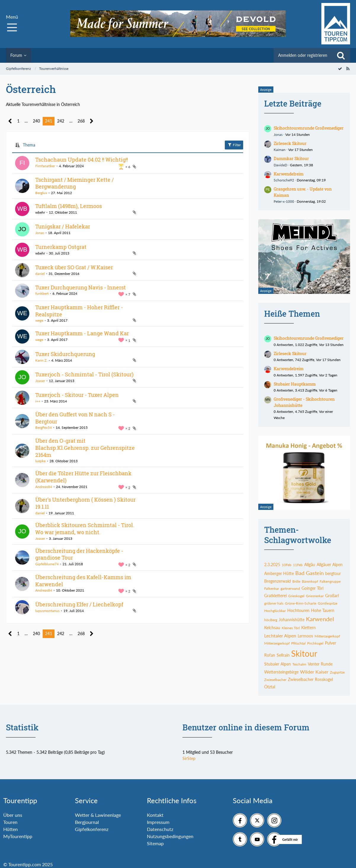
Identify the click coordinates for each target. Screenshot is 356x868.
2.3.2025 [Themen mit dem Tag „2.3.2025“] (272, 565)
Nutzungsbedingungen (170, 836)
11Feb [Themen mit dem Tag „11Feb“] (298, 565)
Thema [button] (29, 145)
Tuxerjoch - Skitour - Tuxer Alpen (77, 395)
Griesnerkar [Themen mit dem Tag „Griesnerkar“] (315, 596)
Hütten (11, 829)
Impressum (158, 822)
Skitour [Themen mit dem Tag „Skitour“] (304, 653)
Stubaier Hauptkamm (295, 384)
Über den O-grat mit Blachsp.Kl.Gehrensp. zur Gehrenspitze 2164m (85, 448)
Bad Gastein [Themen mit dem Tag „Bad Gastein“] (310, 573)
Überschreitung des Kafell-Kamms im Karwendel (83, 581)
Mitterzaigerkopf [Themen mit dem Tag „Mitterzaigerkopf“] (327, 636)
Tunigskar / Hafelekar (63, 226)
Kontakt (155, 815)
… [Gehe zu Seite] (26, 121)
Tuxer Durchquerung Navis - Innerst (81, 287)
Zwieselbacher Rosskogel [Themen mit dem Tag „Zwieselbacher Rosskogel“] (310, 679)
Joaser (40, 381)
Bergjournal (87, 822)
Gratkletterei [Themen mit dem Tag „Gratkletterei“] (275, 596)
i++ (38, 401)
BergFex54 (44, 427)
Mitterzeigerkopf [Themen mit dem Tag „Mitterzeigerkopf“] (277, 643)
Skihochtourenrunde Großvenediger (309, 128)
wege (39, 320)
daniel (40, 274)
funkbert (42, 293)
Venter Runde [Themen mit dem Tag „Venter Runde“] (320, 664)
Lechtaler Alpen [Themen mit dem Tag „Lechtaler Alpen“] (280, 636)
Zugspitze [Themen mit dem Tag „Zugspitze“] (337, 672)
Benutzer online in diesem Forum (246, 727)
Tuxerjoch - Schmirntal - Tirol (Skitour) (84, 374)
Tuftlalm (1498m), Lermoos (69, 206)
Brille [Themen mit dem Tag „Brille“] (296, 581)
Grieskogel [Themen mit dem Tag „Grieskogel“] (296, 596)
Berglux (41, 193)
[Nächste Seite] (92, 121)
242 (61, 121)
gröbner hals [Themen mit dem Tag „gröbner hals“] (274, 603)
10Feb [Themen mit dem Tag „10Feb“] (287, 565)
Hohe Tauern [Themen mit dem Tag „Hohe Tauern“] (323, 610)
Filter (234, 145)
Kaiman (280, 150)
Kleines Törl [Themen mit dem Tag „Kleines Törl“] (291, 628)
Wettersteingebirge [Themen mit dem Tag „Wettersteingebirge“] (281, 672)
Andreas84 (44, 487)
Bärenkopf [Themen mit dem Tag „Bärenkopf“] (310, 581)
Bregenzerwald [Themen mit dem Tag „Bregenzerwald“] (278, 581)
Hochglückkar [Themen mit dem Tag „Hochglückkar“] (275, 611)
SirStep (189, 758)
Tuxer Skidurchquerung (65, 354)
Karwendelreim (289, 174)
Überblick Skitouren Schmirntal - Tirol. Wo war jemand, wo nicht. (85, 529)
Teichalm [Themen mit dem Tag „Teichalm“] (299, 664)
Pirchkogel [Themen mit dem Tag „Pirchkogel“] (315, 643)
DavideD (280, 165)
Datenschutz (160, 829)
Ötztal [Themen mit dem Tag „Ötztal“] (270, 687)
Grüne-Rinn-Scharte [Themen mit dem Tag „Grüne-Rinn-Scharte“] (301, 603)
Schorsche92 (284, 180)
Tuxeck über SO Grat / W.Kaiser (74, 267)
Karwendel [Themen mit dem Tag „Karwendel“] (320, 619)
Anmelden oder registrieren (303, 55)
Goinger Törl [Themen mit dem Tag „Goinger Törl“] (312, 588)
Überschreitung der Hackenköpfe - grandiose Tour (79, 554)
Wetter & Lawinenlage (98, 815)
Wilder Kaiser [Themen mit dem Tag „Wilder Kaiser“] (314, 672)
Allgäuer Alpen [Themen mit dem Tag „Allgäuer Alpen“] (330, 565)
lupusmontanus (47, 611)
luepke (40, 461)
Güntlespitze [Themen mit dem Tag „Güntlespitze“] (328, 603)
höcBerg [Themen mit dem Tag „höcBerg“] (271, 620)
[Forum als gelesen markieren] (340, 69)
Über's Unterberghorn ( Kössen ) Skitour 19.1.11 (85, 503)
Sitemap (155, 843)
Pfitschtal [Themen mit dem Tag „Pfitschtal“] (298, 643)
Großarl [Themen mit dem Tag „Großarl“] (332, 596)
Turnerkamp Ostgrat (61, 247)
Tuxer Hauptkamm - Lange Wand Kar (82, 333)
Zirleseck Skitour (290, 143)
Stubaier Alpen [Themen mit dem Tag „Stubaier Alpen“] (278, 664)
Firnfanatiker (45, 166)
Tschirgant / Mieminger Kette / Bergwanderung (74, 183)
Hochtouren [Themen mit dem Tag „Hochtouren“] (298, 610)
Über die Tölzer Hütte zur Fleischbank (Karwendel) (83, 477)
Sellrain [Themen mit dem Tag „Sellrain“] (283, 655)
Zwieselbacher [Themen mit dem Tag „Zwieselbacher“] (275, 680)
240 (36, 121)
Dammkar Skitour (291, 158)
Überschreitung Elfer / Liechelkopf (79, 604)
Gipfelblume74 (47, 564)
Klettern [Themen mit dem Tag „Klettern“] (308, 628)
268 (81, 121)
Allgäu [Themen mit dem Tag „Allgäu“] (310, 565)
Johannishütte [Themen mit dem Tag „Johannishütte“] (292, 620)
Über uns (13, 815)
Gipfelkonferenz (92, 829)
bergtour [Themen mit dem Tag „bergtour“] (333, 573)
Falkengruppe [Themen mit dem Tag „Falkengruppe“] (330, 581)
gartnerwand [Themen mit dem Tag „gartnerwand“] (290, 588)
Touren (10, 822)
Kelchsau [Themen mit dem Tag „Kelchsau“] (272, 628)
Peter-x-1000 (284, 201)
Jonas (40, 233)
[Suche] (341, 55)
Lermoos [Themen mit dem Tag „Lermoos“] (305, 636)
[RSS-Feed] (348, 69)
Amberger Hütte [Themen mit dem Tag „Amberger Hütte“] (279, 573)
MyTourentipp (18, 836)
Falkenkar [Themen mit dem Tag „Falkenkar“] (272, 588)
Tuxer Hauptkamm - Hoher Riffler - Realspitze (79, 311)
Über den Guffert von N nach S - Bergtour (75, 418)
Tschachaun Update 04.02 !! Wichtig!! (82, 160)
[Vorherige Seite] (10, 121)
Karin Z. (41, 360)
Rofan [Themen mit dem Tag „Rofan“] (270, 655)
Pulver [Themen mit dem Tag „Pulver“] (331, 643)
